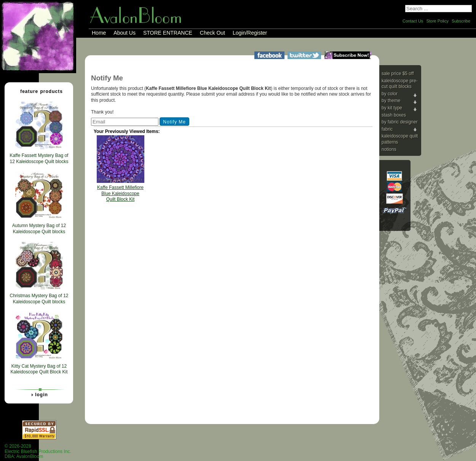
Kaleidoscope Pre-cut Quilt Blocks (400, 84)
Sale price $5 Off (398, 74)
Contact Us (413, 21)
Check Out (212, 33)
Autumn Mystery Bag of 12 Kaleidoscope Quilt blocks (39, 229)
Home (99, 33)
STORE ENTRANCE (168, 33)
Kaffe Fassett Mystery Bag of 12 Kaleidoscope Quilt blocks (39, 158)
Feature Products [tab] (38, 91)
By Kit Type (392, 108)
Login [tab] (38, 395)
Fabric (387, 129)
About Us (125, 33)
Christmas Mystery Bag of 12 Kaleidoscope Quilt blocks (39, 299)
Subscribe (461, 21)
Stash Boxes (394, 115)
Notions (389, 149)
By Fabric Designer (400, 122)
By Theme (391, 101)
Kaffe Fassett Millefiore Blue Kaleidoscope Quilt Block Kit (120, 193)
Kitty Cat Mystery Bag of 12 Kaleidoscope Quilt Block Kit (39, 369)
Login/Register (250, 33)
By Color (390, 94)
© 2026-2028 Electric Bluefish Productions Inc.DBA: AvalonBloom (38, 451)
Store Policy (437, 21)
